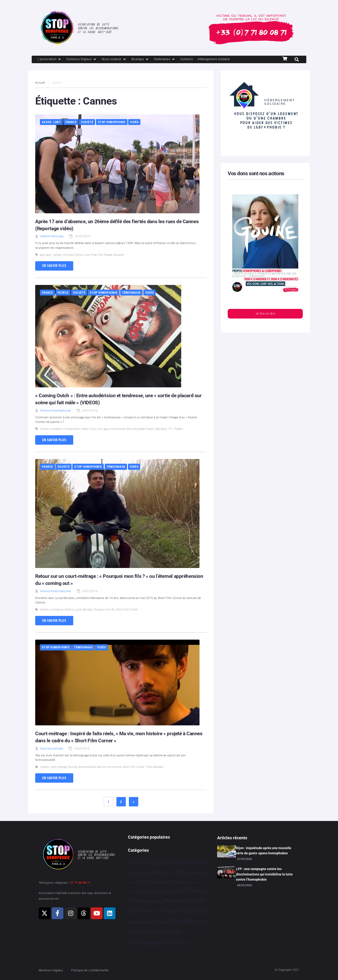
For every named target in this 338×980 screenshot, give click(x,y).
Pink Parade (105, 255)
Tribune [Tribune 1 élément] (195, 934)
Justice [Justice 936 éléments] (137, 911)
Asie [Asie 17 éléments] (145, 873)
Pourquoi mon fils (104, 610)
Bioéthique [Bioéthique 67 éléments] (198, 873)
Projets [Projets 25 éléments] (134, 922)
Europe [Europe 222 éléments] (143, 891)
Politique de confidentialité (96, 970)
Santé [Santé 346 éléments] (163, 922)
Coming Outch (71, 429)
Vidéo (134, 122)
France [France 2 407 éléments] (137, 901)
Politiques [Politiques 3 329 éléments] (196, 911)
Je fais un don (265, 315)
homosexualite (87, 767)
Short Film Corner (127, 610)
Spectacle (161, 429)
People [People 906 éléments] (172, 911)
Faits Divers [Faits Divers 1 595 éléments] (190, 891)
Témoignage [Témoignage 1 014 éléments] (144, 943)
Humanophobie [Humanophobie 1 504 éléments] (184, 901)
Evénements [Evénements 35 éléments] (163, 891)
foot (100, 429)
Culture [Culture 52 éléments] (176, 882)
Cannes (57, 255)
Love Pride (90, 255)
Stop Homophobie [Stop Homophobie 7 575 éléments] (155, 932)
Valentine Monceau (52, 237)
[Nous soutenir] (122, 60)
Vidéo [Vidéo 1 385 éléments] (168, 943)
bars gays (46, 255)
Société (87, 122)
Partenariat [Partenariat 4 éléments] (155, 912)
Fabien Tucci (89, 429)
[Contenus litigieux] (86, 60)
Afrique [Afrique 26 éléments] (134, 873)
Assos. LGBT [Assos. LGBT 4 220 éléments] (168, 873)
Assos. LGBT (51, 122)
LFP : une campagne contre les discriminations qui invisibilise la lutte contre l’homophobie (264, 874)
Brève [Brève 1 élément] (131, 883)
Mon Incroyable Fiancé (140, 429)
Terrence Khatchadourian (56, 411)
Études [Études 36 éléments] (183, 943)
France (71, 122)
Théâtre (178, 429)
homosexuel (118, 429)
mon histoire (114, 767)
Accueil (40, 83)
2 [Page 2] (121, 802)
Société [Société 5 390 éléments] (182, 921)
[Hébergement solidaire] (232, 60)
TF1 (170, 429)
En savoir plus (54, 266)
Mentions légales (53, 970)
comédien (56, 429)
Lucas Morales (84, 610)
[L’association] (51, 60)
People (63, 293)
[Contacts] (202, 60)
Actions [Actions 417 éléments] (137, 862)
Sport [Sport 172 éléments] (200, 922)
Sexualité (119, 255)
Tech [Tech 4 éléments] (186, 934)
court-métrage (58, 767)
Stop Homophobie (112, 122)
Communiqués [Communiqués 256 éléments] (152, 882)
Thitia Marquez (155, 767)
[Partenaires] (178, 60)
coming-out (57, 610)
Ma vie (101, 767)
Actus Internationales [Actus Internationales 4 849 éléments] (177, 862)
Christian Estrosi (73, 255)
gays (107, 429)
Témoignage (131, 293)
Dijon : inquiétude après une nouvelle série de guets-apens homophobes (264, 851)
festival (69, 610)
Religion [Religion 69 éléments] (148, 922)
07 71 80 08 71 (80, 883)
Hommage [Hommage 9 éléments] (155, 902)
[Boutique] (151, 60)
